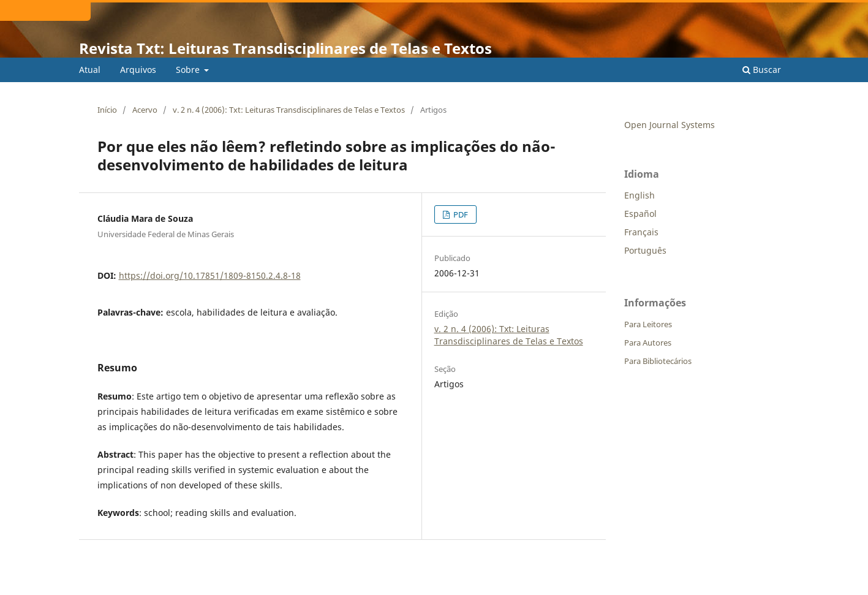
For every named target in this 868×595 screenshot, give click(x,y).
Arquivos (138, 70)
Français (641, 232)
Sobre (189, 70)
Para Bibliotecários (658, 361)
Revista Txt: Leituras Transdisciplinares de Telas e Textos (285, 48)
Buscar (762, 70)
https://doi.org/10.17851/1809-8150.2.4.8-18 (210, 275)
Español (640, 214)
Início (107, 110)
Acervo (145, 110)
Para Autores (648, 343)
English (640, 195)
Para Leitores (648, 324)
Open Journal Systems (670, 125)
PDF (460, 214)
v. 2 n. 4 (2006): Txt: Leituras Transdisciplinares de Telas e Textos (289, 110)
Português (645, 250)
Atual (90, 70)
